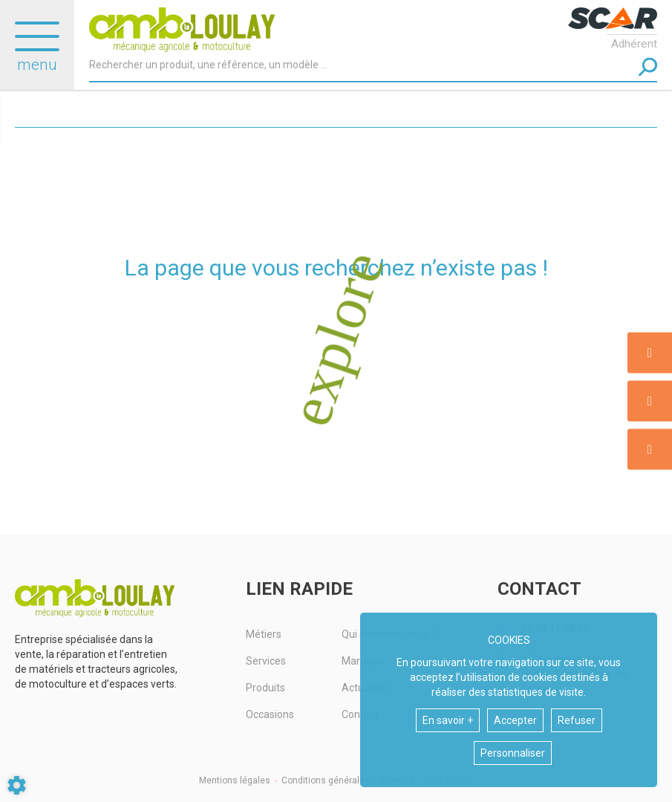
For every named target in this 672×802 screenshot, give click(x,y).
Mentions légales (235, 780)
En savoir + (448, 720)
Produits (265, 688)
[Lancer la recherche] (648, 67)
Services (266, 661)
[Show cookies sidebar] (17, 785)
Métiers (264, 634)
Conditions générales (326, 780)
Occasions (270, 714)
